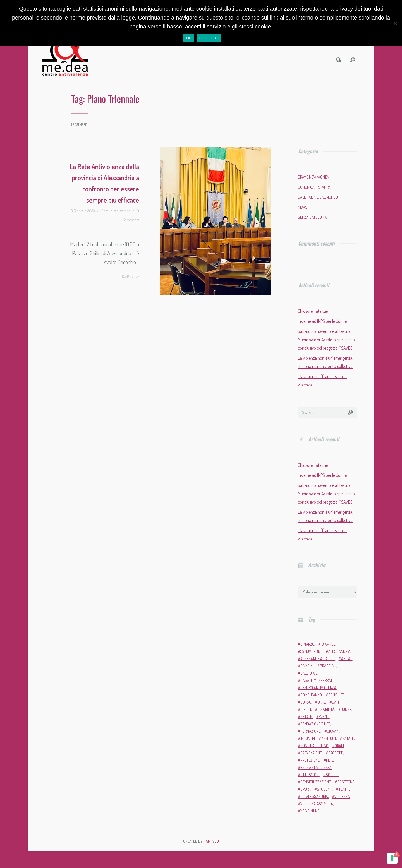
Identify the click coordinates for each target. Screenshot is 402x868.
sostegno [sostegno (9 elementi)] (346, 782)
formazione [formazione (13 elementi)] (310, 731)
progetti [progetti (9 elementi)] (336, 753)
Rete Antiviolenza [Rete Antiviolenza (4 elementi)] (316, 767)
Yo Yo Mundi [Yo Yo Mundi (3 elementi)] (310, 811)
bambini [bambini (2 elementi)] (307, 666)
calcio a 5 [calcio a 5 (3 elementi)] (309, 673)
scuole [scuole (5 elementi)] (332, 775)
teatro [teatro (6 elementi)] (345, 789)
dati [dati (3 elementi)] (335, 702)
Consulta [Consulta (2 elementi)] (337, 695)
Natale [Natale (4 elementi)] (348, 738)
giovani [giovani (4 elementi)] (333, 731)
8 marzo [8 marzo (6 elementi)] (307, 644)
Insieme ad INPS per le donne (322, 321)
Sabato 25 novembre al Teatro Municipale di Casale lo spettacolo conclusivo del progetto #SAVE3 (326, 340)
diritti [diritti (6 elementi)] (306, 709)
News (303, 207)
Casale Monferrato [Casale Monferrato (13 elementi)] (318, 680)
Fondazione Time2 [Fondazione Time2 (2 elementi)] (315, 724)
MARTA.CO (211, 841)
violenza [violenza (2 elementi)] (342, 796)
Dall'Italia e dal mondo (318, 197)
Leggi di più (209, 38)
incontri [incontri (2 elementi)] (308, 738)
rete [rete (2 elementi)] (330, 760)
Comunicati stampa (116, 211)
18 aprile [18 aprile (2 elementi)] (328, 644)
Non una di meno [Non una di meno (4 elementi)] (314, 746)
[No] (395, 23)
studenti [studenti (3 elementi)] (325, 789)
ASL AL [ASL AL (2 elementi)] (347, 659)
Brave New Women (314, 177)
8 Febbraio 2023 (83, 211)
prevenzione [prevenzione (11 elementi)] (311, 753)
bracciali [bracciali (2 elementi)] (328, 666)
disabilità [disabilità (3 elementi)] (326, 709)
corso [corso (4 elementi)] (306, 702)
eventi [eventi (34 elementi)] (324, 717)
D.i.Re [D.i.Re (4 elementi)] (322, 702)
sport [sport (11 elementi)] (305, 789)
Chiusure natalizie (313, 311)
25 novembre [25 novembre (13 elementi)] (311, 651)
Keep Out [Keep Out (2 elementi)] (329, 738)
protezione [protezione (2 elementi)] (310, 760)
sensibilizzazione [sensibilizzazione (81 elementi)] (316, 782)
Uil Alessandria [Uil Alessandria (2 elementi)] (314, 796)
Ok (189, 38)
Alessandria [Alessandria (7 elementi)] (339, 651)
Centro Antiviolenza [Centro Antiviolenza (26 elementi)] (318, 688)
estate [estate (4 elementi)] (306, 717)
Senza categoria (312, 217)
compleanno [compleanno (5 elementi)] (311, 695)
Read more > (131, 276)
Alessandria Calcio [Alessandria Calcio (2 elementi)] (318, 659)
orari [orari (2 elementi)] (339, 746)
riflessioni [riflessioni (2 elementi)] (310, 775)
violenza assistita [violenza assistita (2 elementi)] (317, 804)
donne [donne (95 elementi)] (346, 709)
